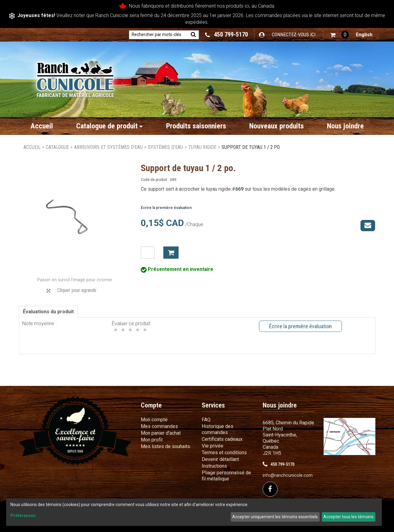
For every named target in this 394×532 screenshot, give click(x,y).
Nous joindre (345, 126)
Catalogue (57, 147)
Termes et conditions (224, 453)
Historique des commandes (218, 429)
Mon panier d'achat (161, 433)
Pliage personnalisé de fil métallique (226, 476)
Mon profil (152, 440)
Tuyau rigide (202, 147)
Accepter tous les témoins (348, 517)
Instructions (214, 466)
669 (239, 189)
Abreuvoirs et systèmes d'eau (108, 147)
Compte (151, 405)
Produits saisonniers (196, 126)
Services (213, 405)
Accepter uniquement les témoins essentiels (275, 517)
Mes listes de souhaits (165, 446)
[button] (340, 35)
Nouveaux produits (277, 126)
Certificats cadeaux (222, 439)
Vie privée (213, 446)
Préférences (23, 516)
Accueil (42, 126)
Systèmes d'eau (165, 147)
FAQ (206, 420)
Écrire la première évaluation (166, 208)
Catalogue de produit (110, 126)
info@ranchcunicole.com (288, 475)
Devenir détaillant (220, 459)
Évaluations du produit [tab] (48, 312)
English (364, 35)
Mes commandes (159, 426)
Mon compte (154, 420)
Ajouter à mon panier (171, 253)
